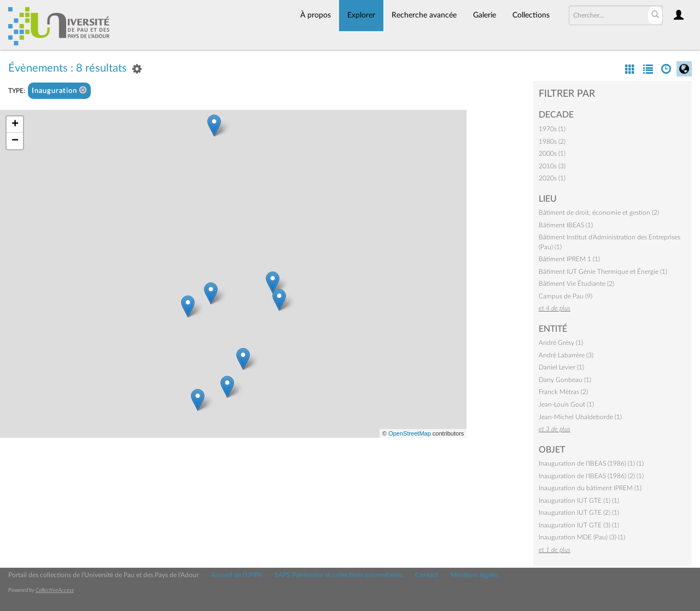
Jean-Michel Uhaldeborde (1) (580, 417)
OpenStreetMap (410, 433)
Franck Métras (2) (563, 392)
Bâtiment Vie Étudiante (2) (576, 284)
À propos (316, 15)
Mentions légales (475, 575)
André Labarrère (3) (566, 355)
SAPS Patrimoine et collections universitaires (339, 575)
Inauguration (59, 90)
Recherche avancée (424, 15)
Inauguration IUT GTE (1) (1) (579, 501)
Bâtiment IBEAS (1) (566, 225)
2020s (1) (552, 178)
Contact (427, 575)
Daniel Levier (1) (561, 367)
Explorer (361, 15)
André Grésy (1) (561, 343)
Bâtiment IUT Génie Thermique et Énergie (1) (603, 272)
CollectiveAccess (55, 590)
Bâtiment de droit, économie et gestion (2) (599, 213)
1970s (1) (552, 129)
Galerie (485, 15)
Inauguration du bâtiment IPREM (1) (590, 488)
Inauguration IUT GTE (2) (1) (579, 513)
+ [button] (15, 125)
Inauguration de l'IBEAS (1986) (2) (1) (591, 476)
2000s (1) (552, 154)
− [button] (15, 141)
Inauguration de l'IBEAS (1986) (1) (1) (591, 463)
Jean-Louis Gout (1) (566, 404)
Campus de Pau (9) (565, 296)
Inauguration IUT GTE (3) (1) (579, 525)
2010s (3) (552, 166)
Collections (531, 15)
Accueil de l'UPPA (237, 575)
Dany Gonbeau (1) (565, 380)
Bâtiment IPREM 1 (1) (569, 259)
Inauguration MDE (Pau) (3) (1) (582, 537)
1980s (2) (552, 142)
